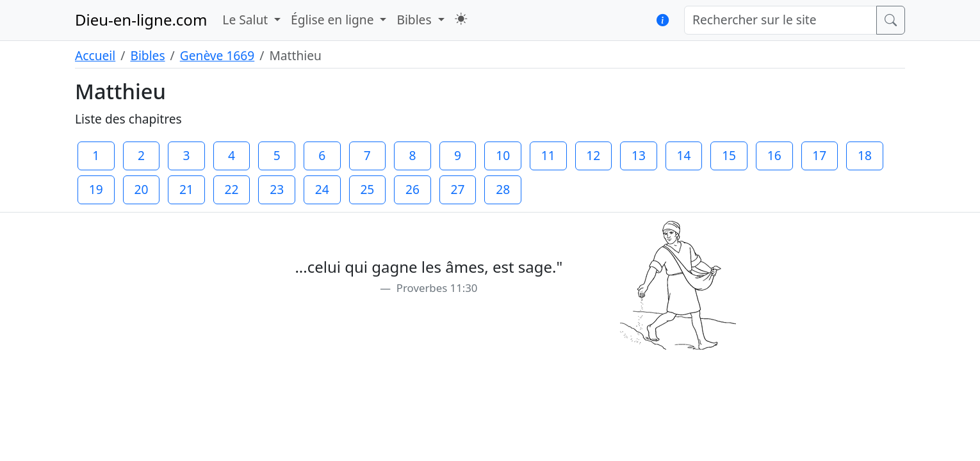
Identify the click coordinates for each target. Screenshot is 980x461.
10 (503, 155)
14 (684, 155)
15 (729, 155)
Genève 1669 (217, 55)
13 (639, 155)
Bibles (147, 55)
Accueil (95, 55)
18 (865, 155)
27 (458, 189)
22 (232, 189)
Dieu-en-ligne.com (141, 20)
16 (774, 155)
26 (412, 189)
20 (141, 189)
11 (548, 155)
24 (322, 189)
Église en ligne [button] (334, 20)
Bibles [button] (415, 20)
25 (367, 189)
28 (503, 189)
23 (277, 189)
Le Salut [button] (247, 20)
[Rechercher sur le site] (780, 20)
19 (96, 189)
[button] (461, 19)
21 (186, 189)
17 (819, 155)
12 (593, 155)
